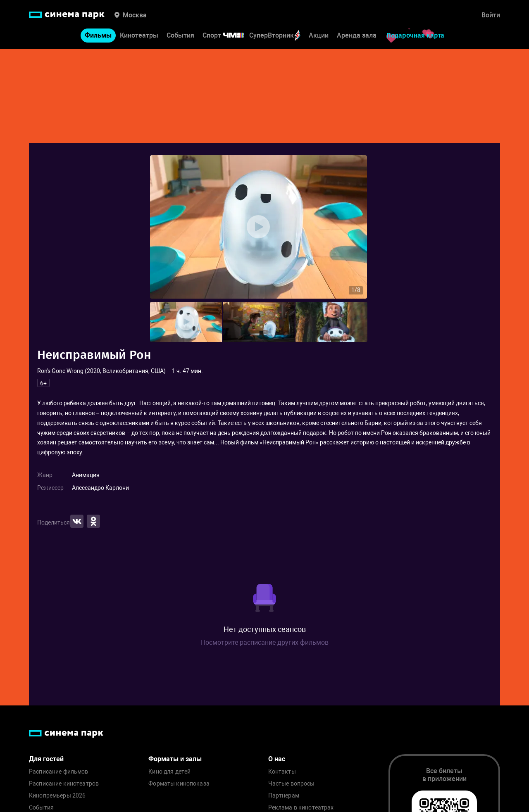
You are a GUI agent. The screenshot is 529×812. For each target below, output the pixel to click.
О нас (277, 759)
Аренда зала (357, 35)
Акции (319, 35)
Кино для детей (169, 772)
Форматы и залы (175, 759)
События (180, 35)
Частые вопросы (292, 784)
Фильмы (98, 35)
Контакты (282, 772)
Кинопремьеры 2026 (57, 796)
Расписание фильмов (59, 772)
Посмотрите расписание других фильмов (265, 642)
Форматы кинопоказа (179, 784)
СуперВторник (275, 35)
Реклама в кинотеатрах (301, 808)
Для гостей (46, 759)
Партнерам (284, 796)
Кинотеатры (139, 35)
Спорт (229, 35)
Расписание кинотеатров (64, 784)
